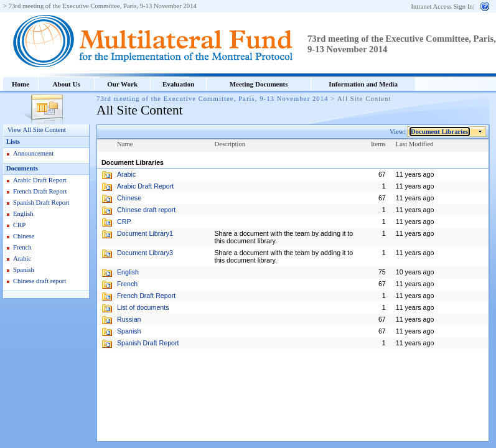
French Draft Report (40, 191)
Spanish (24, 270)
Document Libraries (440, 132)
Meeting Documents (259, 84)
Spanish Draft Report (41, 203)
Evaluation (178, 84)
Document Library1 (145, 233)
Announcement (33, 153)
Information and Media (363, 84)
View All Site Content (37, 130)
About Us (66, 84)
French (22, 247)
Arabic (22, 259)
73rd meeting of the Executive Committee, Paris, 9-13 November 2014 (103, 6)
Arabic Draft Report (40, 180)
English (23, 214)
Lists (13, 142)
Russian (129, 319)
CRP (19, 225)
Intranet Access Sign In (442, 7)
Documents (22, 168)
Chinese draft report (40, 281)
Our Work (122, 84)
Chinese (24, 236)
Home (21, 84)
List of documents (143, 307)
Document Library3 (145, 253)
